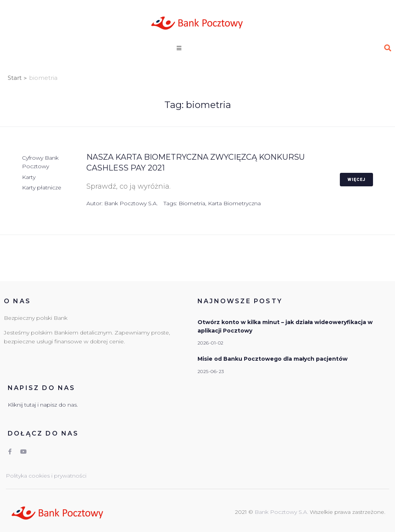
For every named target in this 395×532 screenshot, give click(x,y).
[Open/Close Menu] (187, 48)
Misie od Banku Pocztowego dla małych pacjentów (273, 359)
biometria (192, 203)
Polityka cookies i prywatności (46, 476)
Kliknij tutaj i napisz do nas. (43, 405)
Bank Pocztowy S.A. (131, 203)
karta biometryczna (234, 203)
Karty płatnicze (42, 187)
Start (15, 78)
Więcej (356, 180)
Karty (29, 177)
